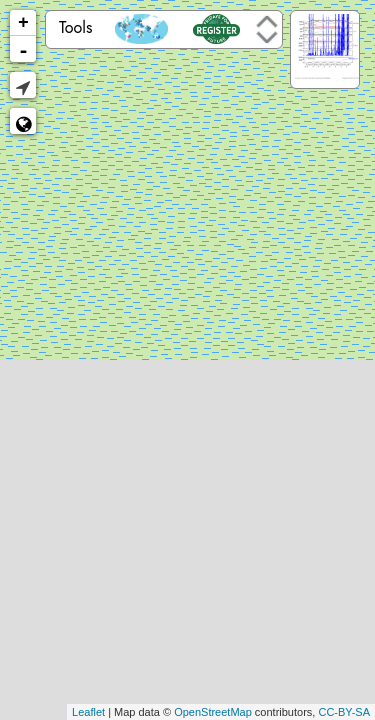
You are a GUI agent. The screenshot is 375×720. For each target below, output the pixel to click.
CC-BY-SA (344, 712)
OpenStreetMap (213, 712)
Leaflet (88, 712)
